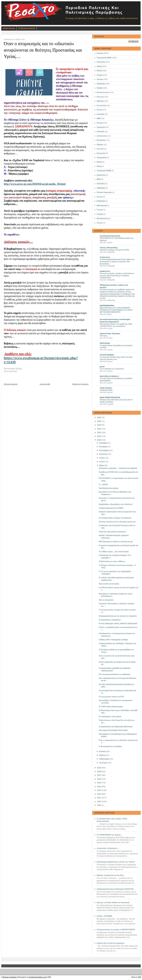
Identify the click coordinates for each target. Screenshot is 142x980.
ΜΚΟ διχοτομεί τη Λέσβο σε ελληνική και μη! (116, 542)
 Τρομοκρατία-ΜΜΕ (104, 171)
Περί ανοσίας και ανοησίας (109, 584)
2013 (99, 790)
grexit (102, 367)
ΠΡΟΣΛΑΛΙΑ (105, 343)
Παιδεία (100, 88)
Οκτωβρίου (104, 447)
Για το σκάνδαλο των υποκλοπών (112, 369)
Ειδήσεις (100, 145)
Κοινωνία (100, 97)
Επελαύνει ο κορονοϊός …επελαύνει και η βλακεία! (118, 468)
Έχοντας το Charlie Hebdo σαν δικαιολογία (113, 903)
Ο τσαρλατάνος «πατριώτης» (110, 620)
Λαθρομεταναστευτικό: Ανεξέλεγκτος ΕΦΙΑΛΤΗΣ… (116, 889)
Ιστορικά (100, 214)
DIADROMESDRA (107, 306)
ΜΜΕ (99, 118)
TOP (139, 977)
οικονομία (100, 114)
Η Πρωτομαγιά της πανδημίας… (111, 746)
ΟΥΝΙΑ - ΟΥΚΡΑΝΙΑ (104, 916)
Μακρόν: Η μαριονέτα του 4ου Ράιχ (110, 875)
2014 (99, 786)
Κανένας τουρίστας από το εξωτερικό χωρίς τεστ (117, 522)
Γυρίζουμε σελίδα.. (106, 390)
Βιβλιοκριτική (102, 205)
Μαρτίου (103, 755)
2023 (99, 429)
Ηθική (99, 166)
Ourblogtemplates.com (38, 977)
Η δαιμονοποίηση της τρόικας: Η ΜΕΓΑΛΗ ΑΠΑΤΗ (116, 930)
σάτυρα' (100, 223)
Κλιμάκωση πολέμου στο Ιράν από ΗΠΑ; (114, 250)
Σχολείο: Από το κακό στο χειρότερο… (111, 943)
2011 (99, 798)
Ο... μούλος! (104, 484)
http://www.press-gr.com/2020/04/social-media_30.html (35, 184)
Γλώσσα (100, 210)
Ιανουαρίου (104, 763)
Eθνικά (99, 162)
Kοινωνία (100, 149)
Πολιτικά (100, 53)
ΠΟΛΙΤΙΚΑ (101, 184)
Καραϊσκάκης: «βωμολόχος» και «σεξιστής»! (116, 504)
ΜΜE (99, 179)
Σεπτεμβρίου (104, 450)
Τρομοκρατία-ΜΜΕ (104, 58)
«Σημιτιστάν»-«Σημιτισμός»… (108, 848)
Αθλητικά (100, 101)
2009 (99, 805)
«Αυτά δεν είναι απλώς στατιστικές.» (113, 532)
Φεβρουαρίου (105, 759)
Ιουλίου (102, 458)
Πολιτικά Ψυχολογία (104, 192)
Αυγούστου (104, 454)
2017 (99, 775)
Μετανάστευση (102, 218)
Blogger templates (10, 977)
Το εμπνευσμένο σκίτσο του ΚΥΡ (111, 697)
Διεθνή (99, 66)
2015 (99, 783)
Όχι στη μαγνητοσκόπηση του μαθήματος (115, 674)
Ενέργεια (100, 123)
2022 (99, 432)
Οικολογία (100, 131)
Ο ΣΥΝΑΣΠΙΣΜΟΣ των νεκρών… (109, 835)
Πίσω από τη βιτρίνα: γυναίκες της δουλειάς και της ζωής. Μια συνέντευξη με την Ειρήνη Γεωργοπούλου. (117, 275)
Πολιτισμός (101, 62)
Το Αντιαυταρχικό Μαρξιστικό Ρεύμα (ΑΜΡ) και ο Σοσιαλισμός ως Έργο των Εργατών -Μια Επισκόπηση (117, 262)
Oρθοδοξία (101, 188)
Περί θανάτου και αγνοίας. (109, 488)
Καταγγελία (101, 153)
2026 (99, 417)
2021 (99, 436)
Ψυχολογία (101, 127)
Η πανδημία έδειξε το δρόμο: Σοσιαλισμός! (115, 518)
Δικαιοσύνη (101, 175)
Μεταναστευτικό (103, 92)
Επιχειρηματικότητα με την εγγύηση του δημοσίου (118, 616)
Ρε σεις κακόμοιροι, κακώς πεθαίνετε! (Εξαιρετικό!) (118, 623)
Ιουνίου (102, 462)
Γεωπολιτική (101, 105)
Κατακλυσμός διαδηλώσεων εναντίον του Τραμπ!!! (116, 862)
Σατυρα (100, 197)
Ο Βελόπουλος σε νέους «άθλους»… (113, 561)
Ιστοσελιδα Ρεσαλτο (27, 28)
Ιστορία (99, 75)
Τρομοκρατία (102, 157)
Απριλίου (103, 751)
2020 (99, 440)
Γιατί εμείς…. (104, 336)
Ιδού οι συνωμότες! (106, 600)
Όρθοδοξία (101, 201)
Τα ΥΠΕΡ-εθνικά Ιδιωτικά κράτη (111, 707)
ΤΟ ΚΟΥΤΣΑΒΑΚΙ (107, 355)
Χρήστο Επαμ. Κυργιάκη (110, 333)
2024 (99, 425)
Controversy (105, 257)
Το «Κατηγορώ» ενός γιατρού (110, 717)
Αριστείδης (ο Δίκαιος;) (109, 376)
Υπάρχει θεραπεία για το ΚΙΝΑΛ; (111, 508)
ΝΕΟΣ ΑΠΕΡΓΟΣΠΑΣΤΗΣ (110, 397)
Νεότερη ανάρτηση (11, 384)
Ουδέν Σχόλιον (106, 388)
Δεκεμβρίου (104, 443)
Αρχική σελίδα (45, 384)
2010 (99, 801)
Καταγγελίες (101, 140)
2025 (99, 421)
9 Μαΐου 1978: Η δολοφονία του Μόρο (113, 640)
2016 (99, 779)
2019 (99, 768)
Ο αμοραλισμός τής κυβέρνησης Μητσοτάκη (116, 727)
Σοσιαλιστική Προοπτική (110, 236)
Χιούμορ (100, 79)
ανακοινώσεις (102, 136)
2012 (99, 794)
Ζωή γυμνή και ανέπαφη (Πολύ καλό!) (113, 730)
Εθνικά (99, 71)
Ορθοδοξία (101, 84)
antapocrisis (105, 271)
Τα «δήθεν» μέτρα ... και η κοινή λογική (114, 552)
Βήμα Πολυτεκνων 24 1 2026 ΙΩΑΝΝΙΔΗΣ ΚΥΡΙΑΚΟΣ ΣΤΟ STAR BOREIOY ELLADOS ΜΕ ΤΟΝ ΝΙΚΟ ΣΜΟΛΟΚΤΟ (116, 310)
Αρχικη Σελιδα (9, 28)
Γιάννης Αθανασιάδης (109, 248)
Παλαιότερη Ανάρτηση (80, 384)
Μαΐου (102, 465)
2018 (99, 772)
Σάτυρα (100, 110)
